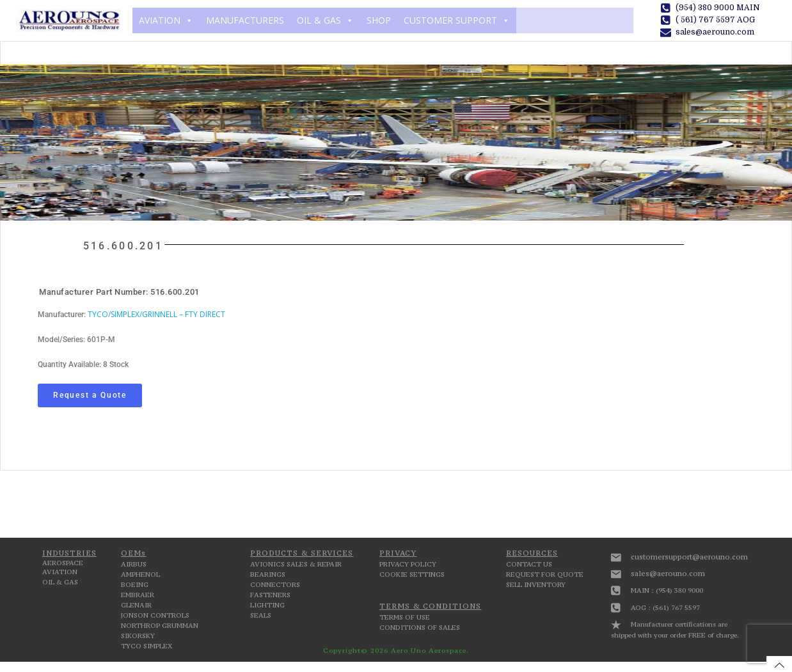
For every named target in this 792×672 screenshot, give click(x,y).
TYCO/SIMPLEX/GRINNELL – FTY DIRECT (156, 314)
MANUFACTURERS (245, 20)
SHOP (379, 20)
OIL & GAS (325, 20)
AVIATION (166, 20)
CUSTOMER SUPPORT (457, 20)
